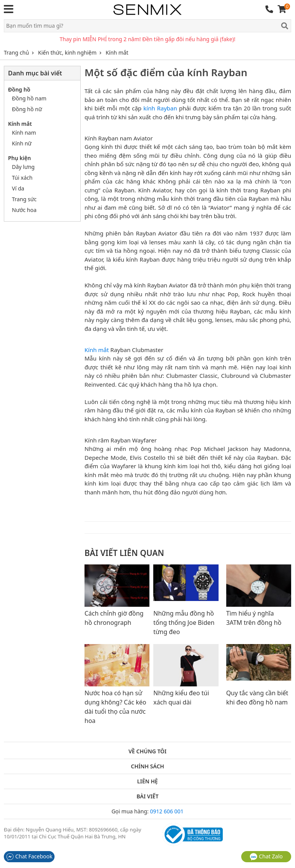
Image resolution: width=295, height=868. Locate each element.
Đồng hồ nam (29, 98)
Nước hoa (24, 210)
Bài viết (147, 796)
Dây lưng (23, 167)
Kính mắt (97, 350)
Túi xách (22, 178)
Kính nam (24, 133)
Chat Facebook (29, 856)
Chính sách (147, 766)
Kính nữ (22, 143)
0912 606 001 (167, 811)
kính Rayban (160, 108)
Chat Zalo (266, 856)
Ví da (18, 188)
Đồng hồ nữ (27, 109)
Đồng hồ (19, 89)
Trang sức (24, 199)
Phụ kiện (19, 158)
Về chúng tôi (147, 751)
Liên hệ (147, 781)
